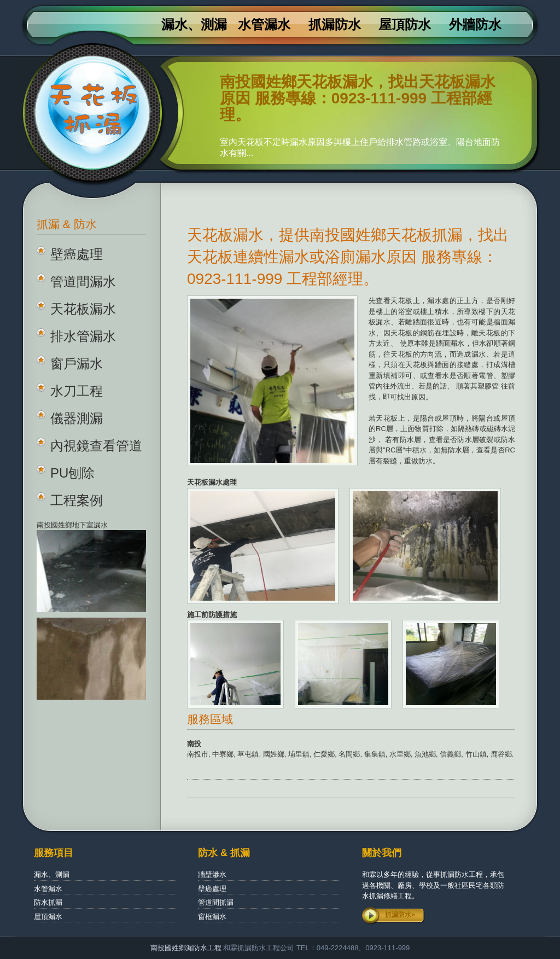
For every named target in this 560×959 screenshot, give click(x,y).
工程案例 (77, 500)
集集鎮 (375, 754)
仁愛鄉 (324, 754)
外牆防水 (475, 25)
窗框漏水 (212, 917)
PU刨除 (72, 473)
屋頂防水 (405, 25)
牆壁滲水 (212, 874)
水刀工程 (77, 391)
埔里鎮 (299, 754)
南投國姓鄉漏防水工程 (187, 948)
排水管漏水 (83, 336)
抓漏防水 (335, 25)
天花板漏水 (83, 309)
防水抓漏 (48, 902)
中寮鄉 (223, 754)
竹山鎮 (476, 754)
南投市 (198, 754)
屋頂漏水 (48, 917)
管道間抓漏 (216, 902)
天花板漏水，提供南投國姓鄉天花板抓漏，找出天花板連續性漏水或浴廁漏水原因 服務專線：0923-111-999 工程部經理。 (348, 257)
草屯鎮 (248, 754)
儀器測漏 (77, 418)
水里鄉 (400, 754)
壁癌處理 (77, 254)
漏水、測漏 (194, 25)
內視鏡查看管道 (96, 446)
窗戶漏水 (77, 364)
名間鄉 (349, 754)
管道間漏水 (83, 281)
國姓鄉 (274, 754)
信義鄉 (450, 754)
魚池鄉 (425, 754)
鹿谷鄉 (501, 754)
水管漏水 (264, 25)
